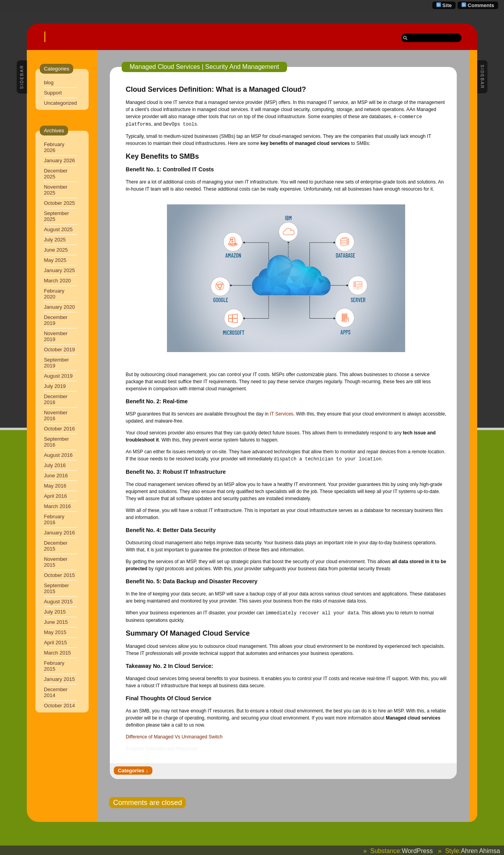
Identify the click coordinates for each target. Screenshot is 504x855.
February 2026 (54, 147)
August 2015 (58, 602)
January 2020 (59, 307)
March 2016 (57, 506)
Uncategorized (60, 103)
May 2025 (55, 260)
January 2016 (59, 533)
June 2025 (56, 250)
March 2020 (57, 281)
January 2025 (59, 270)
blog (49, 83)
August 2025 (58, 229)
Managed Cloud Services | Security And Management (204, 67)
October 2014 (59, 706)
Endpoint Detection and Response (161, 747)
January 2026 (59, 160)
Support (53, 93)
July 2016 (55, 465)
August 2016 (58, 455)
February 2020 (54, 294)
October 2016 (59, 429)
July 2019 (55, 386)
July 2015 (55, 612)
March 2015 (57, 653)
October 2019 (59, 350)
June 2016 (56, 476)
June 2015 (56, 622)
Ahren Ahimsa (480, 849)
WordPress (417, 849)
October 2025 (59, 203)
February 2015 (54, 666)
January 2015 (59, 679)
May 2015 (55, 632)
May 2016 (55, 486)
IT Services (282, 413)
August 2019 (58, 376)
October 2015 (59, 575)
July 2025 (55, 240)
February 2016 (54, 519)
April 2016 (55, 496)
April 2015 (55, 643)
